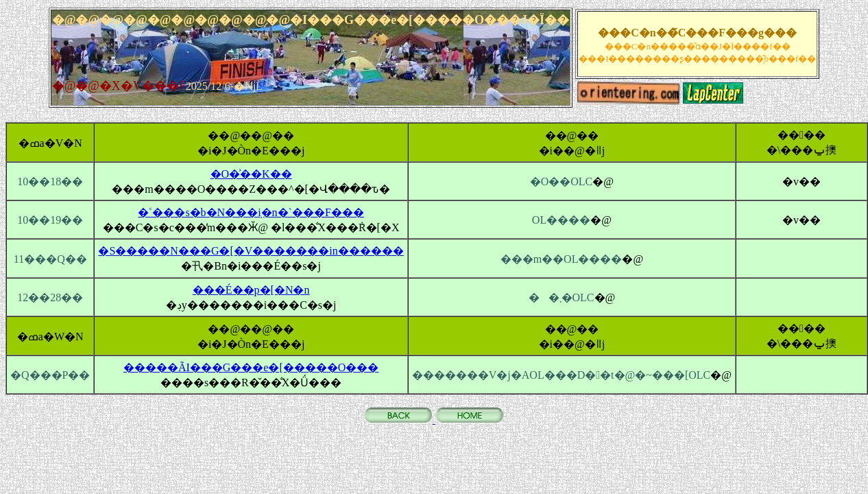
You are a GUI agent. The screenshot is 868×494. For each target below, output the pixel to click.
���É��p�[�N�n (251, 290)
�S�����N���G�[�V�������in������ (251, 251)
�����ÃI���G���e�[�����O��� (251, 367)
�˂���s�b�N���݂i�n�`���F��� (251, 212)
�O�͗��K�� (251, 174)
